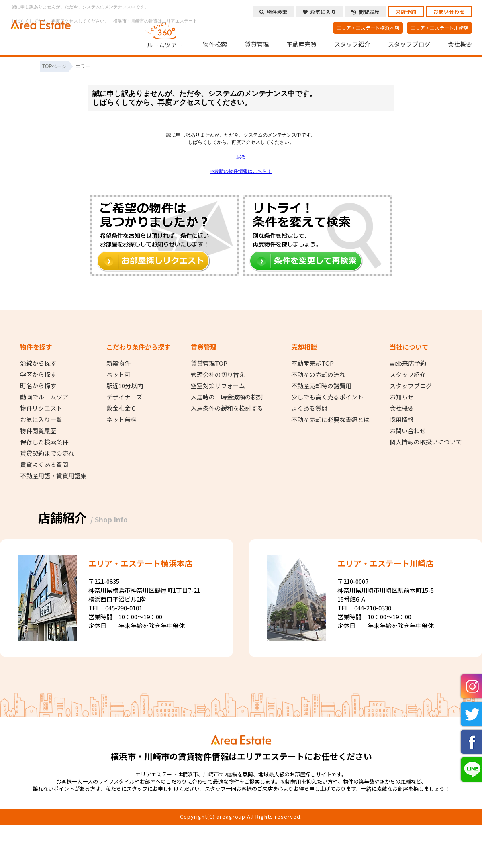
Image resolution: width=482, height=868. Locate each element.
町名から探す (38, 386)
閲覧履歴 (366, 12)
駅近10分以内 (125, 386)
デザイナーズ (124, 397)
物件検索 (215, 44)
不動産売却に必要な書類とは (330, 420)
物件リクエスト (41, 408)
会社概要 (460, 44)
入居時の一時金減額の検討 (227, 397)
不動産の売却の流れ (318, 375)
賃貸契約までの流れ (47, 453)
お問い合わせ (449, 11)
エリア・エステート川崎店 (439, 28)
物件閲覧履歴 (38, 431)
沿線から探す (38, 363)
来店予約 (406, 11)
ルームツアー (165, 34)
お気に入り (320, 12)
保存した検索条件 (44, 442)
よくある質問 (309, 408)
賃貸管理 (257, 44)
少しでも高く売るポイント (327, 397)
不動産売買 (301, 44)
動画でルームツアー (47, 397)
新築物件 (118, 363)
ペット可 (118, 375)
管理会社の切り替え (218, 375)
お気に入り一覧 (41, 420)
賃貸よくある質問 (44, 465)
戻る (241, 157)
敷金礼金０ (122, 408)
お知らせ (402, 397)
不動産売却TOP (312, 363)
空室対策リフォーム (218, 386)
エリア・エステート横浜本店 (368, 28)
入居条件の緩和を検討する (227, 408)
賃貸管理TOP (209, 363)
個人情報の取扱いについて (426, 442)
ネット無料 (122, 420)
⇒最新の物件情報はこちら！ (241, 171)
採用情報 (402, 420)
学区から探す (38, 375)
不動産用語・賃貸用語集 (53, 476)
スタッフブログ (409, 44)
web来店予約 (408, 363)
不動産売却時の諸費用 (321, 386)
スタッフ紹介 (352, 44)
